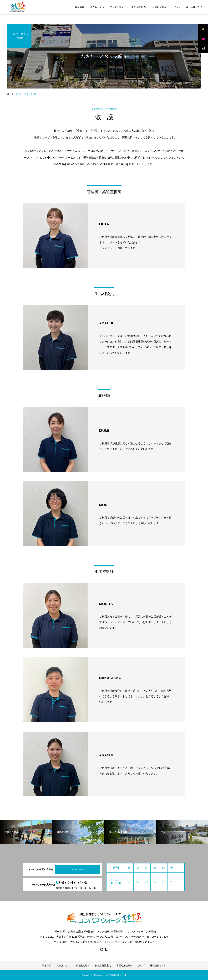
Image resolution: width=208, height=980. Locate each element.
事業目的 (80, 7)
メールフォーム (78, 869)
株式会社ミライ (194, 7)
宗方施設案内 (117, 7)
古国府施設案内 (160, 7)
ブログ (177, 7)
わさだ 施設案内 (137, 7)
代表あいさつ (97, 7)
